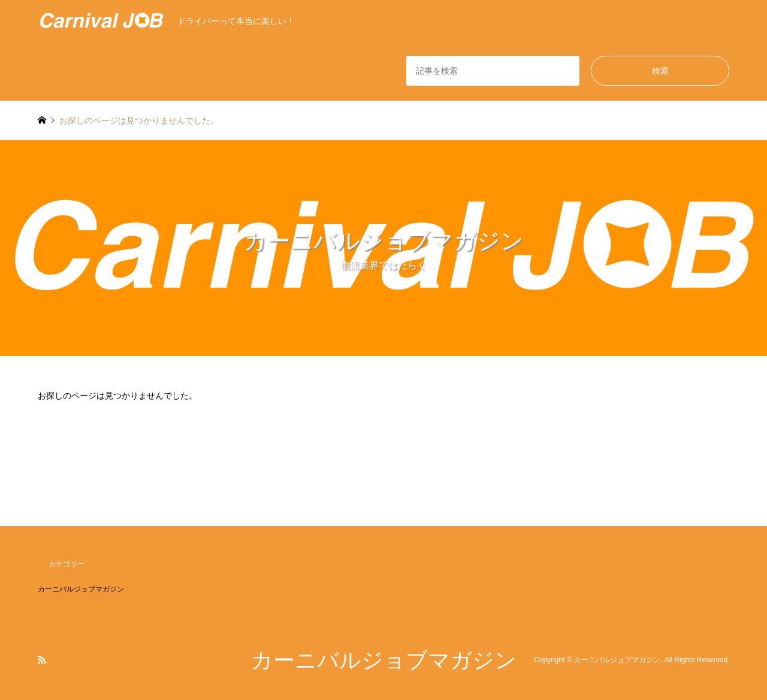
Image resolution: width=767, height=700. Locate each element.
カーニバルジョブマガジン (81, 589)
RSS (42, 660)
